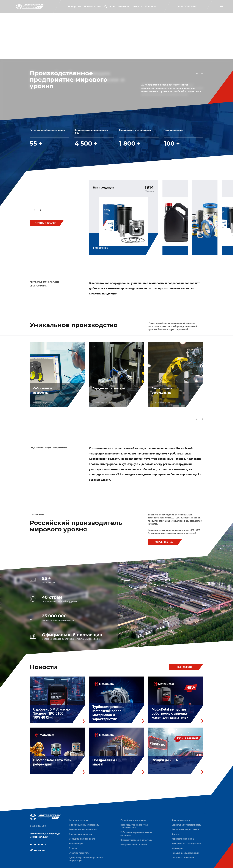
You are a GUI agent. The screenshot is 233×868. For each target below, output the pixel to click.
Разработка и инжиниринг (134, 820)
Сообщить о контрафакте (82, 839)
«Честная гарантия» (79, 853)
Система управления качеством (136, 840)
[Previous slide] (197, 73)
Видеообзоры (76, 844)
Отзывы (73, 848)
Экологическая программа (185, 829)
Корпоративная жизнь (183, 839)
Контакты (151, 6)
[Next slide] (202, 73)
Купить (109, 6)
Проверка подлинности (81, 834)
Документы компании (183, 858)
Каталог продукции (79, 820)
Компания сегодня (181, 820)
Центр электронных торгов (134, 845)
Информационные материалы (84, 825)
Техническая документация (83, 829)
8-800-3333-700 (188, 6)
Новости (137, 6)
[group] (124, 216)
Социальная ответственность (186, 825)
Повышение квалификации (185, 853)
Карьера (176, 834)
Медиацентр (178, 848)
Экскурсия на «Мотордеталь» (186, 844)
